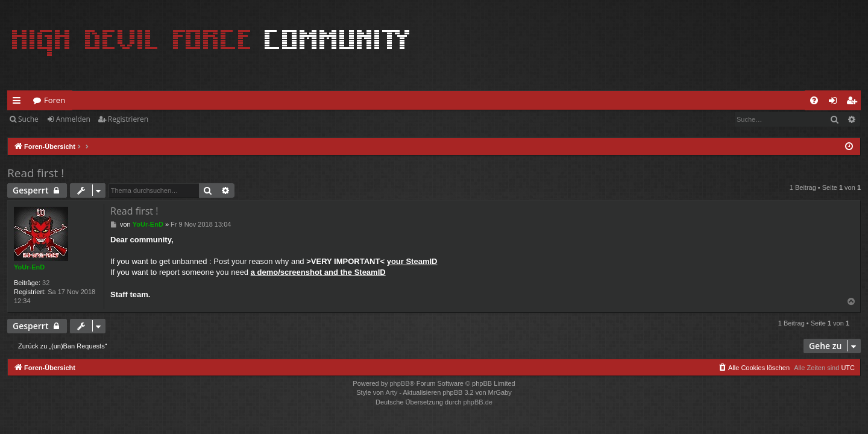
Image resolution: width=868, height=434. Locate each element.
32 (46, 283)
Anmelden (73, 119)
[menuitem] (814, 100)
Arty (392, 392)
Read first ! (36, 173)
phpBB (399, 383)
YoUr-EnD (29, 267)
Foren (55, 100)
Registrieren (128, 119)
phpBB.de (478, 402)
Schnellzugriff (19, 102)
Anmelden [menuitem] (836, 102)
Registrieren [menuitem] (854, 102)
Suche (28, 119)
